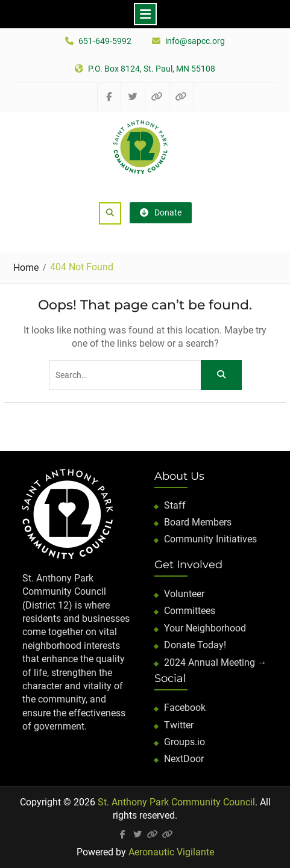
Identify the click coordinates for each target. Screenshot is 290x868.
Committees (190, 611)
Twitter (179, 725)
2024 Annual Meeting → (216, 662)
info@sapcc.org (195, 41)
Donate (161, 212)
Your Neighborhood (205, 628)
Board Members (198, 522)
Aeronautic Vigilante (171, 852)
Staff (175, 505)
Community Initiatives (210, 539)
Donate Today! (195, 645)
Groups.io (184, 742)
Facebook (185, 708)
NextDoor (184, 759)
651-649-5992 (105, 41)
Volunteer (184, 594)
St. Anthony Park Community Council (176, 802)
